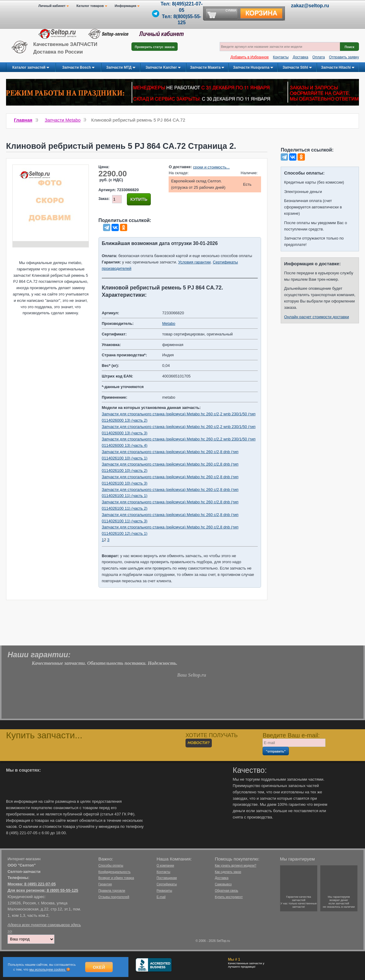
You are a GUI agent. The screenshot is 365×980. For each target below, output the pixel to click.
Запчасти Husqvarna (253, 68)
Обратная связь (226, 890)
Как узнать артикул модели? (236, 865)
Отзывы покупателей (114, 897)
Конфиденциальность (114, 872)
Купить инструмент (229, 897)
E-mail (161, 897)
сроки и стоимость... (211, 167)
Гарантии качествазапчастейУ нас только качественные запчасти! (299, 902)
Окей (99, 967)
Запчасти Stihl (297, 68)
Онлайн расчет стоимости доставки (317, 317)
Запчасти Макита (207, 68)
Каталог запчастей (31, 68)
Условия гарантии (194, 262)
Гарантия (105, 884)
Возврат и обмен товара (116, 878)
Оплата (319, 57)
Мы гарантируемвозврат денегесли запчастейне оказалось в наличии (339, 902)
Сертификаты (167, 884)
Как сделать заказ (228, 872)
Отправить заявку (344, 57)
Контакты (281, 57)
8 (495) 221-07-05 (40, 884)
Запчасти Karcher (163, 68)
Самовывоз (223, 884)
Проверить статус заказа (155, 47)
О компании (165, 865)
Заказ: (104, 199)
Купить (139, 199)
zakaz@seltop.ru (310, 6)
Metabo (169, 323)
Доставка (301, 57)
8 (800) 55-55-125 (63, 890)
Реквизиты (164, 890)
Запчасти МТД (121, 68)
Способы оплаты (111, 865)
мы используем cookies (48, 969)
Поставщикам (167, 878)
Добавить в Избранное (250, 57)
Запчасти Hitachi (338, 68)
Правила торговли (112, 890)
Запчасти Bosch (78, 68)
